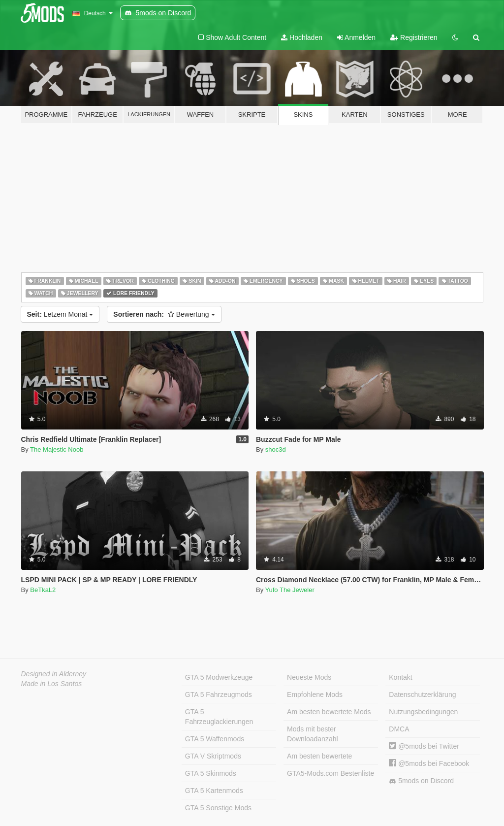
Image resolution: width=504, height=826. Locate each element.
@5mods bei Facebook (429, 763)
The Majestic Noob (57, 449)
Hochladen (302, 37)
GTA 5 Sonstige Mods (218, 808)
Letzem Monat (60, 314)
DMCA (399, 729)
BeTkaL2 (43, 590)
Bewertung (164, 314)
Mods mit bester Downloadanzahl (313, 734)
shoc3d (276, 449)
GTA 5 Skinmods (211, 773)
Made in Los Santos (52, 684)
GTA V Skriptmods (213, 756)
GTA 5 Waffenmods (215, 739)
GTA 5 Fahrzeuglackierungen (219, 717)
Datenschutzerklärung (422, 694)
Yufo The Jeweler (290, 590)
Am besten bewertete (319, 756)
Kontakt (400, 677)
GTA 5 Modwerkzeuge (219, 677)
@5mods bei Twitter (424, 746)
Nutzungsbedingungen (423, 712)
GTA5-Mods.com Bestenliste (331, 773)
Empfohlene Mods (315, 694)
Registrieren (414, 37)
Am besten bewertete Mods (329, 712)
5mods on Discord (421, 781)
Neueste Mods (309, 677)
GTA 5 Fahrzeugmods (219, 694)
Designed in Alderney (54, 674)
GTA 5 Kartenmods (214, 791)
